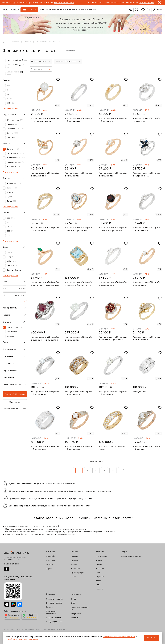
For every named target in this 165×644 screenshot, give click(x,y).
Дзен (6, 569)
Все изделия (101, 556)
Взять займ (51, 556)
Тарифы (49, 564)
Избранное (143, 10)
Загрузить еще (96, 462)
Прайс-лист (51, 560)
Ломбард (44, 10)
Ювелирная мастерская (131, 556)
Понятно (152, 638)
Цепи (98, 573)
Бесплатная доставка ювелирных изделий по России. (28, 3)
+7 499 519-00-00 (12, 560)
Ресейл (52, 10)
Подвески (100, 577)
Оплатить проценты (55, 599)
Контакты (75, 618)
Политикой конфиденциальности (119, 637)
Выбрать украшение (64, 3)
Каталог (33, 10)
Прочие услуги (78, 573)
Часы (98, 585)
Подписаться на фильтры (15, 408)
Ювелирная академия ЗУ (80, 608)
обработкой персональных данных (23, 639)
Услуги (61, 10)
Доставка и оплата (54, 603)
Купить (74, 564)
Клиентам (70, 10)
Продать (75, 560)
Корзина (148, 10)
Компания (81, 10)
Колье (99, 581)
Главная (5, 42)
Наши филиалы (12, 564)
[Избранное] (58, 79)
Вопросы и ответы (54, 618)
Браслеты (100, 569)
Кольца (28, 42)
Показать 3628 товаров (15, 394)
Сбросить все (15, 402)
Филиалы (92, 10)
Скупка (49, 569)
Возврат (50, 607)
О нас (73, 577)
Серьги (99, 564)
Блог (73, 603)
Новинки (100, 589)
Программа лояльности (51, 613)
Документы (76, 614)
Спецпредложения (54, 622)
